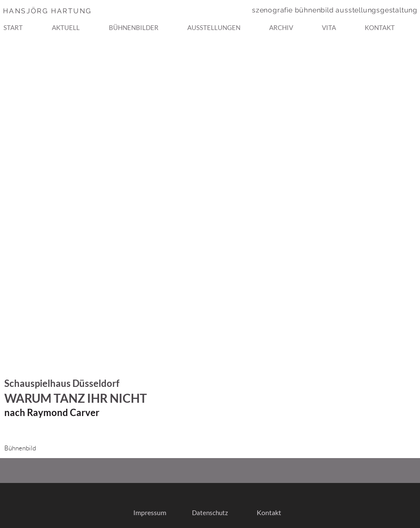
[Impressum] (150, 513)
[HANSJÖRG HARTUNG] (64, 11)
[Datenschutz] (210, 513)
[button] (145, 24)
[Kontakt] (269, 513)
